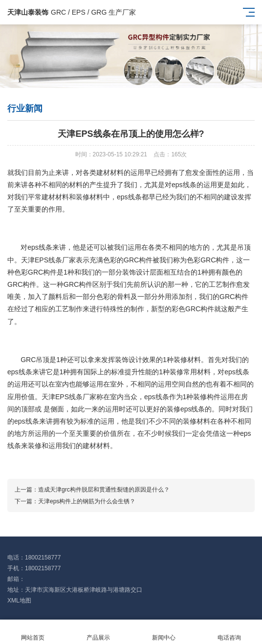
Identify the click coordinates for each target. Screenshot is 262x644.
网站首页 (33, 632)
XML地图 (19, 601)
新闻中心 (164, 632)
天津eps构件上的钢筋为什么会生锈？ (87, 501)
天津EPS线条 (42, 260)
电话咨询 (229, 632)
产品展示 (98, 632)
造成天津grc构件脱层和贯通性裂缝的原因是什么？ (104, 490)
